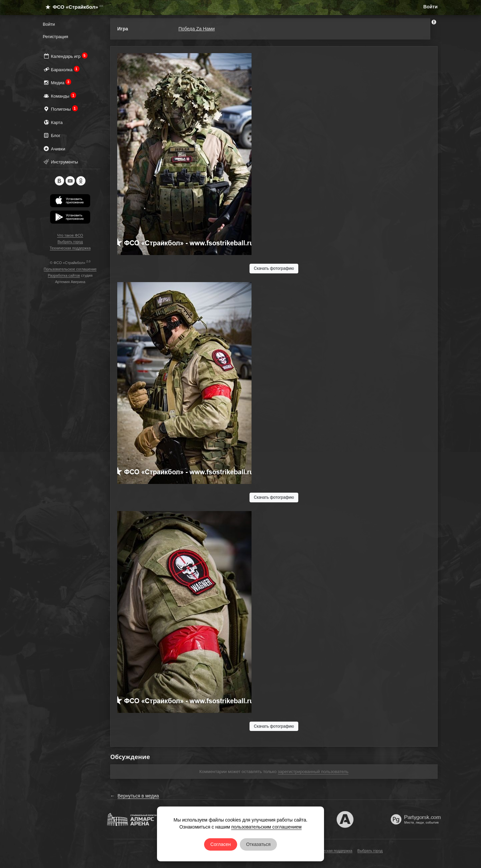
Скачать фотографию (274, 268)
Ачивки (54, 149)
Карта (53, 122)
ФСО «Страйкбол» (71, 7)
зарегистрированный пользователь (313, 772)
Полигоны (60, 109)
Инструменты (60, 162)
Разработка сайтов (64, 275)
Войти (430, 7)
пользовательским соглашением (266, 827)
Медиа (57, 82)
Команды (59, 96)
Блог (52, 135)
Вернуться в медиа (138, 796)
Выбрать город (70, 242)
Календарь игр (65, 56)
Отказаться (259, 844)
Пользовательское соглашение (70, 269)
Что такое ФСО (70, 235)
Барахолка (61, 69)
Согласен (221, 844)
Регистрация (55, 37)
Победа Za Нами (197, 29)
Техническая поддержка (70, 248)
